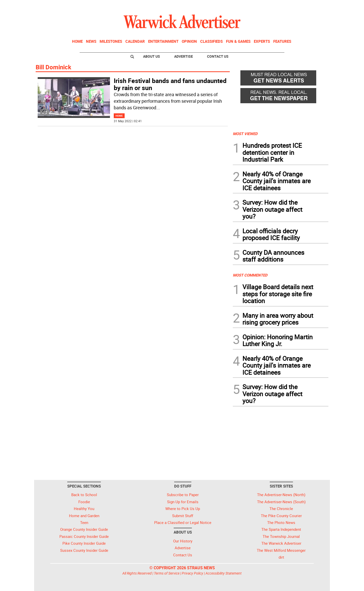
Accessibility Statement (224, 573)
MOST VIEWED (245, 134)
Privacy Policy (192, 573)
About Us (152, 56)
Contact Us (218, 56)
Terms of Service (167, 573)
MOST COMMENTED (250, 275)
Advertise (184, 56)
